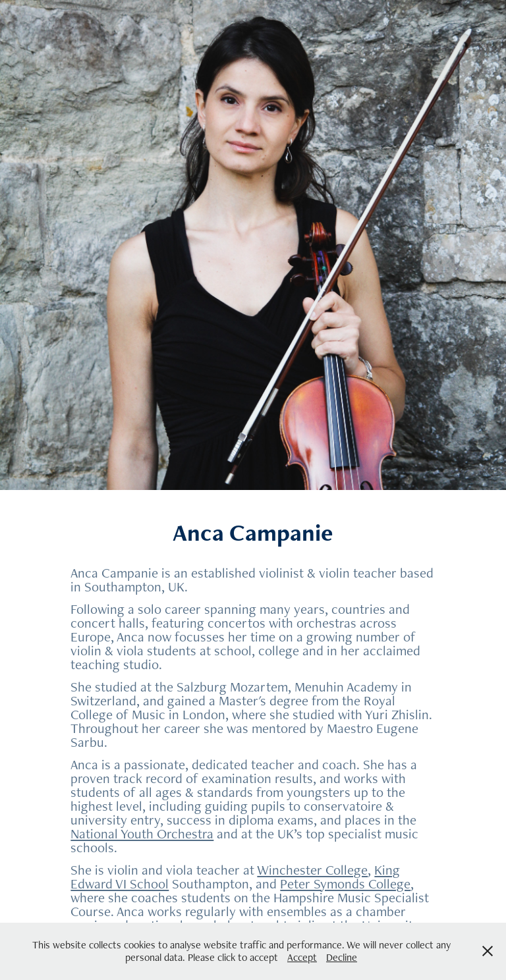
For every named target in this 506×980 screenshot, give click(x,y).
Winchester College (312, 870)
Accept (302, 957)
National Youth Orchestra (142, 833)
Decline (342, 957)
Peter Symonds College (345, 884)
